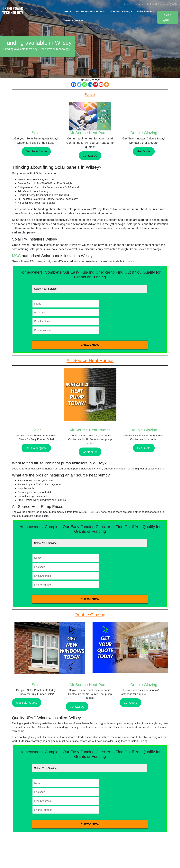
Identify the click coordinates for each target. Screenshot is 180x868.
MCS (16, 256)
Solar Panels (144, 11)
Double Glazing (121, 11)
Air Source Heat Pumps (90, 11)
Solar (36, 133)
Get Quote (144, 151)
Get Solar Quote (36, 151)
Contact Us (90, 156)
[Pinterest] (96, 85)
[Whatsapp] (85, 85)
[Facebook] (74, 85)
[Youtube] (101, 85)
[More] (107, 85)
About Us (129, 4)
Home (68, 11)
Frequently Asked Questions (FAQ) (157, 4)
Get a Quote (167, 17)
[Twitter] (79, 85)
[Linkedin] (90, 85)
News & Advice (74, 20)
